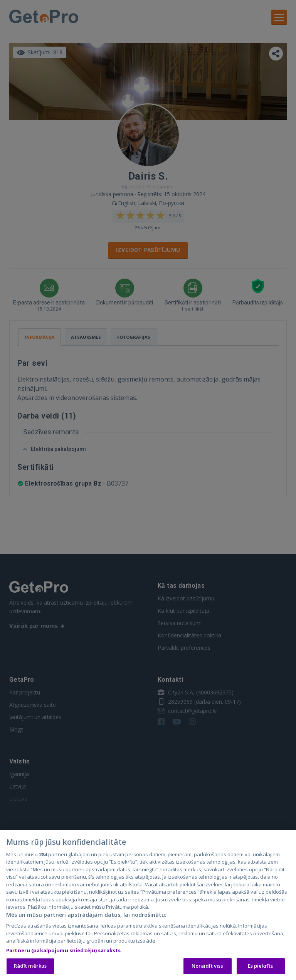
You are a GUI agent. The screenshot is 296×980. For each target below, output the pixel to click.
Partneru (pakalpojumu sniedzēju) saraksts (63, 952)
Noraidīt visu (208, 968)
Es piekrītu (261, 968)
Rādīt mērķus (30, 968)
